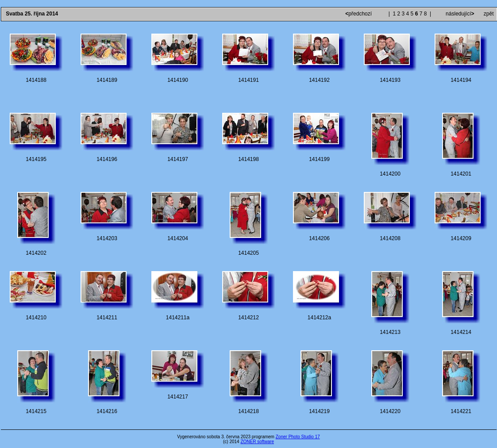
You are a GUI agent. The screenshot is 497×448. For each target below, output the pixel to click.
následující (459, 14)
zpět (489, 14)
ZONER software (257, 442)
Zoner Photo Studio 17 (298, 437)
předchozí (359, 14)
